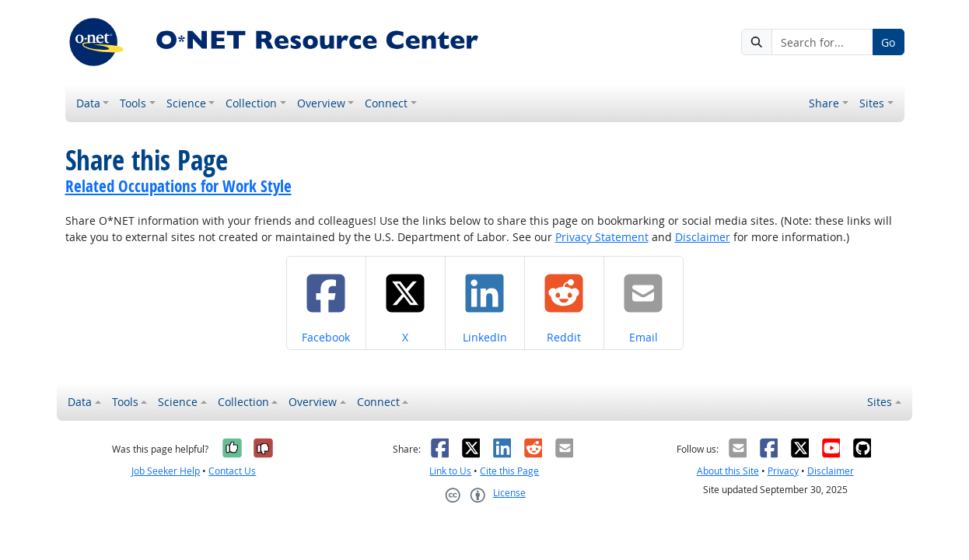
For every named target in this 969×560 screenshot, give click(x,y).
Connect (386, 103)
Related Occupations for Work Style (178, 186)
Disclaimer (703, 237)
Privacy (783, 471)
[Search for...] (822, 42)
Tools (133, 103)
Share (824, 103)
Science (186, 103)
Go (888, 42)
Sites (872, 103)
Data (88, 103)
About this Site (728, 471)
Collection (251, 103)
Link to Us (450, 471)
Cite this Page (509, 471)
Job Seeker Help (166, 471)
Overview (321, 103)
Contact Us (232, 471)
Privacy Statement (602, 237)
